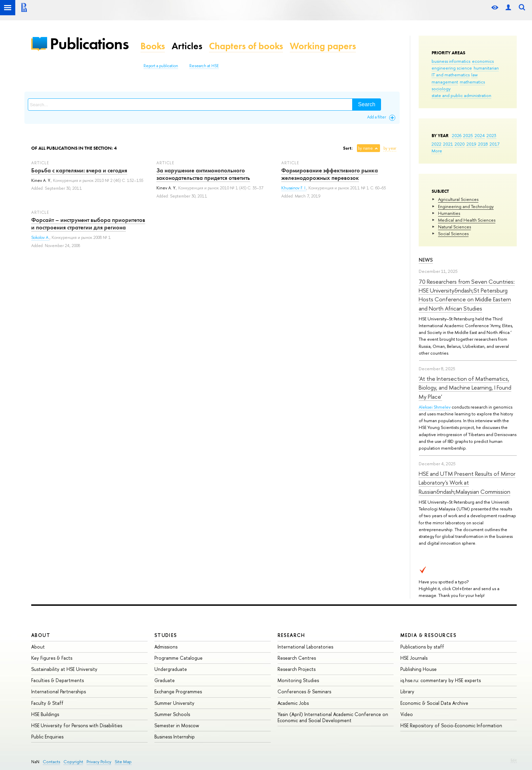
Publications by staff (422, 647)
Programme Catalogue (178, 658)
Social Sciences (453, 233)
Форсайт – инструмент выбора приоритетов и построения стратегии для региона (88, 224)
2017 (495, 144)
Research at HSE (204, 66)
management (445, 82)
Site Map (123, 762)
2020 (460, 144)
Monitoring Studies (298, 680)
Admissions (166, 647)
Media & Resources (428, 635)
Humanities (449, 213)
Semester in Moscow (177, 725)
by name (365, 148)
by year (390, 148)
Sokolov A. (40, 238)
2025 (468, 135)
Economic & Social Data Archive (434, 703)
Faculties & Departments (58, 680)
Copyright (73, 762)
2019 (471, 144)
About (41, 635)
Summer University (174, 703)
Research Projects (297, 669)
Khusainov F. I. (294, 188)
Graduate (165, 680)
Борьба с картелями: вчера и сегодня (79, 170)
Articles (187, 46)
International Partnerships (59, 691)
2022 (436, 144)
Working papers (323, 46)
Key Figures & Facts (52, 658)
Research (291, 635)
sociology (441, 89)
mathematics (472, 82)
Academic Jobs (293, 703)
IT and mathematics (451, 75)
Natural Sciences (454, 227)
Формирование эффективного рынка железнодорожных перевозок (330, 174)
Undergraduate (171, 669)
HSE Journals (414, 658)
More (437, 151)
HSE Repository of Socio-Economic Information (451, 725)
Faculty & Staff (47, 703)
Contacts (51, 762)
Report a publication (161, 66)
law (474, 75)
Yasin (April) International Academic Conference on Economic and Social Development (333, 717)
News (426, 260)
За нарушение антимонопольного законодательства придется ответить (203, 174)
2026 (457, 135)
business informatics (451, 61)
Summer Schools (172, 714)
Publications (89, 44)
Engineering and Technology (466, 206)
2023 (491, 135)
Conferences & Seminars (304, 691)
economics (483, 61)
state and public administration (461, 95)
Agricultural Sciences (458, 199)
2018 (483, 144)
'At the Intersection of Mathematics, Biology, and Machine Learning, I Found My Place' (465, 388)
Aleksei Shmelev (435, 407)
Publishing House (419, 669)
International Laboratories (305, 647)
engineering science (452, 68)
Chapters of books (246, 46)
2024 (480, 135)
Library (407, 691)
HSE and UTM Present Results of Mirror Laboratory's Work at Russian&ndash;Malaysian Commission (467, 483)
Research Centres (297, 658)
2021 (448, 144)
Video (407, 714)
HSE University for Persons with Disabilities (77, 725)
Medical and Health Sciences (467, 220)
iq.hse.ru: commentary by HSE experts (441, 680)
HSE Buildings (45, 714)
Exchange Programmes (178, 691)
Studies (166, 635)
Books (153, 46)
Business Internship (175, 737)
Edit (514, 760)
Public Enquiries (47, 737)
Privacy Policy (99, 762)
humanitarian (486, 68)
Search (367, 104)
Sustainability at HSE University (64, 669)
